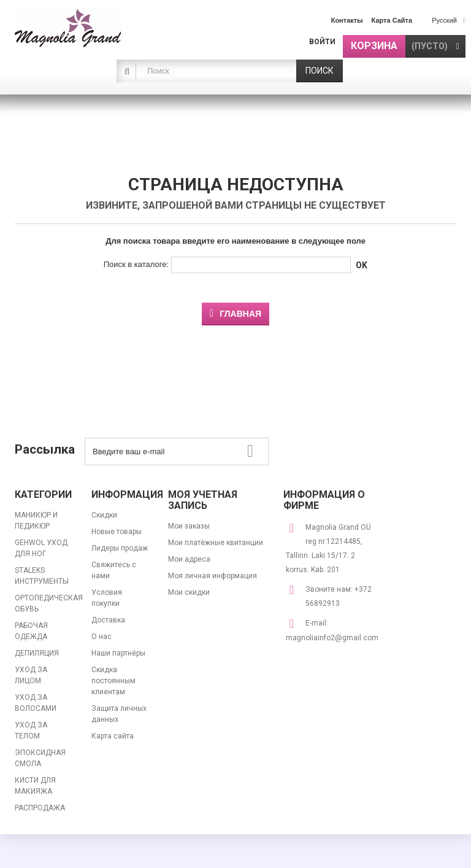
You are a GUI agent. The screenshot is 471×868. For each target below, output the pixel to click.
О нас (101, 637)
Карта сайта (113, 736)
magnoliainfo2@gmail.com (332, 638)
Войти (322, 42)
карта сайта (392, 20)
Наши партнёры (118, 653)
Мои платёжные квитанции (216, 543)
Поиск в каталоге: (136, 264)
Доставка (108, 620)
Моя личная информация (213, 576)
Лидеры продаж (120, 548)
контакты (347, 20)
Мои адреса (189, 559)
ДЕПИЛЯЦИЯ (37, 653)
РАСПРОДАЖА (40, 808)
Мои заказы (189, 526)
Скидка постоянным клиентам (113, 681)
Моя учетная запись (203, 500)
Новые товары (117, 532)
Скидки (104, 515)
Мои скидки (189, 592)
